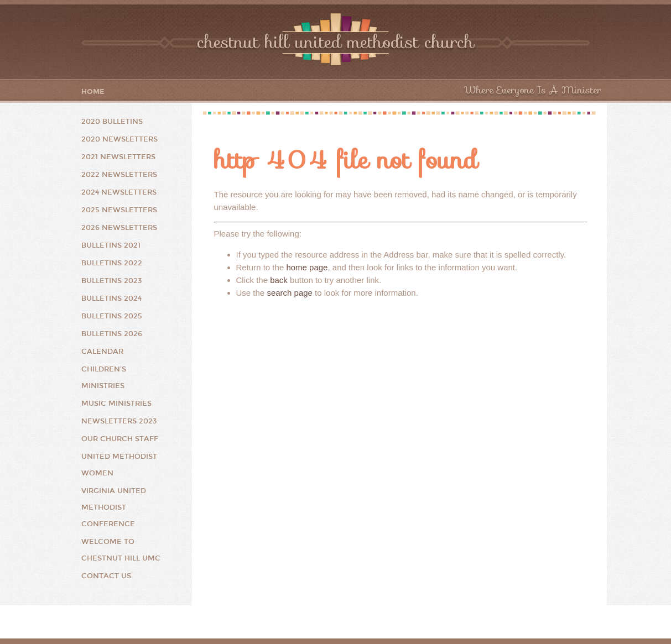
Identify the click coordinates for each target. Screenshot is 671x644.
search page (290, 293)
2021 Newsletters (118, 157)
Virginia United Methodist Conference (114, 507)
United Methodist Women (119, 465)
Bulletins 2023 (112, 281)
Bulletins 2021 (111, 245)
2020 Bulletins (112, 122)
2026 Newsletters (119, 228)
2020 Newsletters (119, 139)
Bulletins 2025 (112, 316)
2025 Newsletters (119, 210)
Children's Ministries (104, 378)
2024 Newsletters (119, 192)
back (279, 280)
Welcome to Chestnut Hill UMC (121, 550)
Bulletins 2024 (111, 299)
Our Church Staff (120, 439)
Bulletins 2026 (112, 334)
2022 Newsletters (119, 175)
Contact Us (106, 576)
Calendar (102, 352)
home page (307, 267)
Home (93, 92)
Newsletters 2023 (119, 421)
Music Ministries (116, 404)
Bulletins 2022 (112, 263)
